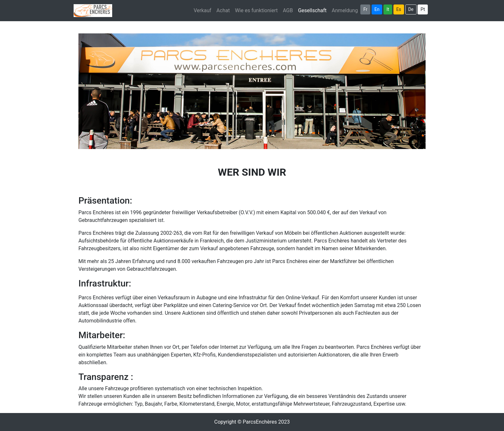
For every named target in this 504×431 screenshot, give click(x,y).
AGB (288, 10)
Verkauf (202, 10)
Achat (223, 10)
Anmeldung (345, 10)
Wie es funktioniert (256, 10)
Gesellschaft (314, 10)
